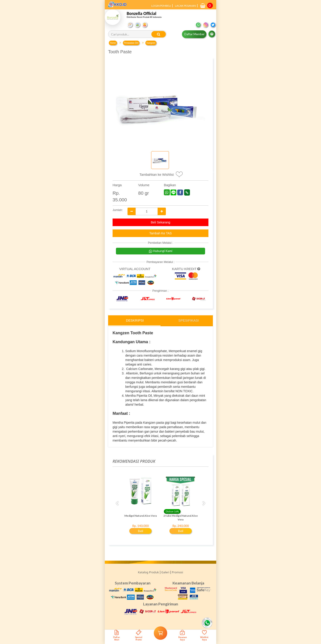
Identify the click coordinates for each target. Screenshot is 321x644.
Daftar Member (194, 34)
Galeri (165, 572)
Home (113, 43)
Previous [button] (117, 504)
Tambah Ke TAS (161, 233)
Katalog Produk (148, 572)
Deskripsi (135, 320)
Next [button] (204, 504)
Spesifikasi (189, 320)
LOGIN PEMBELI (161, 6)
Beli (141, 531)
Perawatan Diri (131, 43)
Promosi (177, 572)
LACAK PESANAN (185, 6)
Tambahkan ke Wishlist (157, 174)
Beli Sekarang (160, 222)
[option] (140, 506)
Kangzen (151, 43)
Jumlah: (117, 210)
